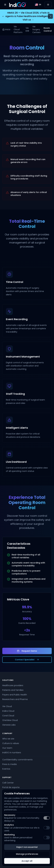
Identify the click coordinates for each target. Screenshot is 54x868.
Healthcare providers (13, 685)
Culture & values (11, 743)
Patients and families (13, 690)
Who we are (8, 739)
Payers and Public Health (15, 695)
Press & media (10, 764)
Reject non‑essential (27, 847)
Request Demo (27, 651)
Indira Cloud (8, 711)
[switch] (47, 818)
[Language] (38, 5)
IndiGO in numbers (12, 753)
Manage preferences (27, 854)
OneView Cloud (10, 720)
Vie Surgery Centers (36, 29)
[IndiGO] (18, 5)
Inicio (6, 29)
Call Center (8, 783)
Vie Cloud (7, 706)
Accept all (27, 861)
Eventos (6, 769)
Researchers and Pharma (15, 699)
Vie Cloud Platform (18, 29)
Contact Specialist (27, 660)
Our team (7, 748)
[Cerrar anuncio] (50, 16)
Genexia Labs (9, 725)
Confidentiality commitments (17, 760)
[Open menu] (5, 5)
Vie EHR (27, 29)
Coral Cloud (8, 716)
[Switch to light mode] (48, 5)
